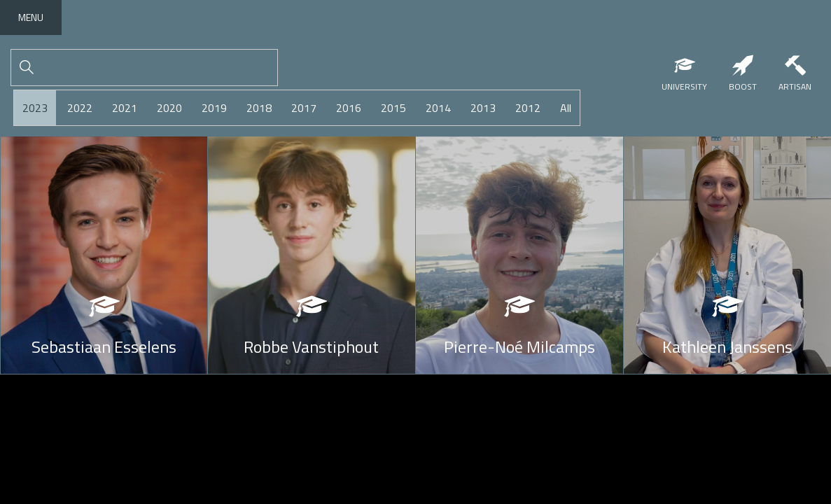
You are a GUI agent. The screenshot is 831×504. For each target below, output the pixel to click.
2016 (349, 108)
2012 (528, 108)
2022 (80, 108)
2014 (438, 108)
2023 (35, 108)
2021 (125, 108)
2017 (304, 108)
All (566, 108)
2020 (169, 108)
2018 (259, 108)
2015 (393, 108)
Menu (31, 17)
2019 (214, 108)
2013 (483, 108)
